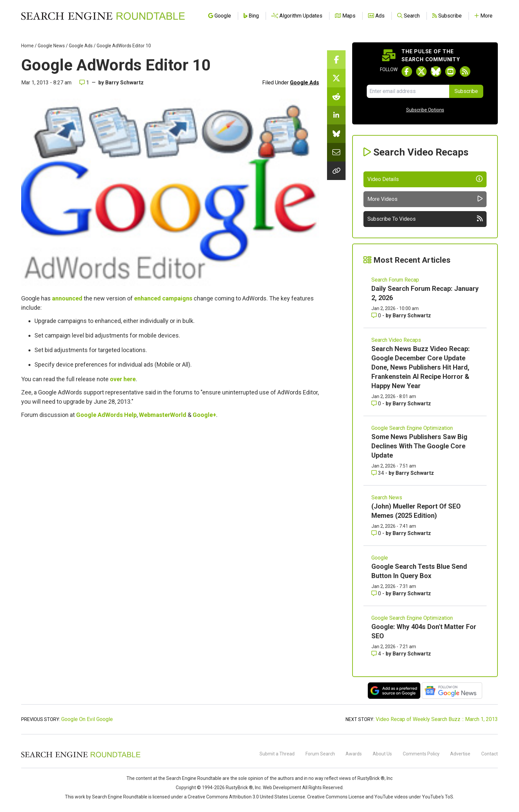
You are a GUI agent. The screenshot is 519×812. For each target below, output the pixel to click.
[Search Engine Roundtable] (81, 756)
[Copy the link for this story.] (336, 171)
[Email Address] (408, 91)
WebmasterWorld (163, 415)
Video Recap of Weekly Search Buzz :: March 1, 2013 (437, 719)
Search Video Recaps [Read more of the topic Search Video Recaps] (396, 340)
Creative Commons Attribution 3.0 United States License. (247, 797)
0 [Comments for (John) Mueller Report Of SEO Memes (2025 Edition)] (377, 533)
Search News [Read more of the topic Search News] (387, 497)
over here (123, 379)
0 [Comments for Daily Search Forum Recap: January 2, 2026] (377, 316)
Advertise (460, 754)
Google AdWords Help (106, 415)
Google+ (204, 415)
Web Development (282, 788)
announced (67, 298)
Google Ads (81, 46)
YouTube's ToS (438, 797)
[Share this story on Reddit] (336, 97)
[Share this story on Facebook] (336, 60)
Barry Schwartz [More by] (124, 83)
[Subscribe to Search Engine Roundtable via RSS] (465, 71)
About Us (382, 754)
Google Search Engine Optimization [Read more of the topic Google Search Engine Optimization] (412, 428)
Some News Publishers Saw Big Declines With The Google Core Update (419, 446)
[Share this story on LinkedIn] (336, 115)
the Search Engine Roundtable (190, 778)
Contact (490, 754)
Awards (354, 754)
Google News (51, 46)
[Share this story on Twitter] (336, 78)
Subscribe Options (425, 110)
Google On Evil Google (87, 719)
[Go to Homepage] (103, 16)
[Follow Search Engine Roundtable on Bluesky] (436, 71)
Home (27, 46)
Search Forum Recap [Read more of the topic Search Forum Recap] (395, 280)
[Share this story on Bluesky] (336, 134)
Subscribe (466, 91)
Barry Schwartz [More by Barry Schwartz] (412, 316)
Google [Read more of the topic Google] (380, 558)
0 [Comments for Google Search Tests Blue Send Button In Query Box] (377, 593)
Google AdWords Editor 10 (124, 46)
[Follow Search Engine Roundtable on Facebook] (407, 71)
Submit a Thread (277, 754)
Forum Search (320, 754)
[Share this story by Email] (336, 152)
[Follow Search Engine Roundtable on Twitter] (421, 71)
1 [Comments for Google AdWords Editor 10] (84, 83)
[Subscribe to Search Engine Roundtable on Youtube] (450, 71)
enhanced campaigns (163, 298)
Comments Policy (421, 754)
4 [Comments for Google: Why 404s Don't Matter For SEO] (377, 654)
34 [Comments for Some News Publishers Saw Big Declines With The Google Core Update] (378, 473)
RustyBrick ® (239, 788)
